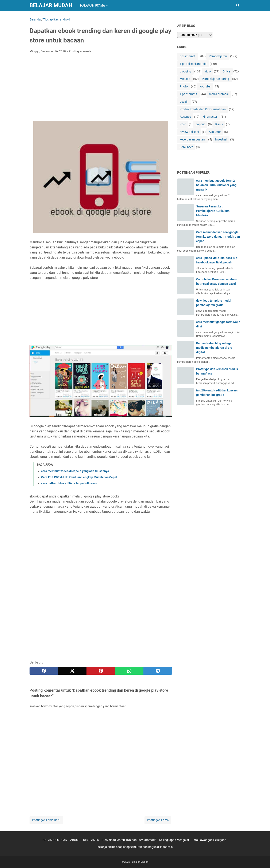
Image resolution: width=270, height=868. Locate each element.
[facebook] (44, 671)
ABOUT (75, 840)
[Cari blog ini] (238, 5)
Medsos (185, 79)
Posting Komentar (81, 51)
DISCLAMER (91, 840)
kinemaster (210, 117)
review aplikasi (189, 132)
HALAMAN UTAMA (55, 840)
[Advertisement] (101, 88)
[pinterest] (101, 671)
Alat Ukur (215, 132)
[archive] (195, 35)
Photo (184, 86)
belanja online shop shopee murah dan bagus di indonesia (135, 847)
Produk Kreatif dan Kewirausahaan (203, 109)
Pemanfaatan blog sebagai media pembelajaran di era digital (214, 348)
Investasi (221, 139)
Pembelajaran (218, 56)
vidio (208, 71)
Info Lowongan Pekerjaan (209, 840)
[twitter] (72, 671)
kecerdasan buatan (192, 139)
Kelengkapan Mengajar (174, 840)
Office (226, 71)
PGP (183, 124)
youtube (205, 86)
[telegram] (158, 671)
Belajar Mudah (51, 5)
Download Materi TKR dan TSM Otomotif (129, 840)
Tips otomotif (188, 94)
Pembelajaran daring (215, 79)
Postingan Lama (158, 820)
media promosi (219, 94)
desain (184, 102)
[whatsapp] (129, 671)
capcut (200, 124)
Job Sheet (186, 147)
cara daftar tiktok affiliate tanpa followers (69, 483)
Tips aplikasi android (193, 64)
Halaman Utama (92, 5)
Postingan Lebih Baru (46, 820)
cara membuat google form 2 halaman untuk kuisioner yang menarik (216, 185)
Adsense (185, 117)
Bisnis (219, 124)
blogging (185, 71)
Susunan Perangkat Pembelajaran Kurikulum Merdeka (213, 211)
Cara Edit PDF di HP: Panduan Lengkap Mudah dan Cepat (79, 477)
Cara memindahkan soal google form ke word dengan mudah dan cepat (218, 237)
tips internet (188, 56)
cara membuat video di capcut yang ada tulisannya (75, 471)
